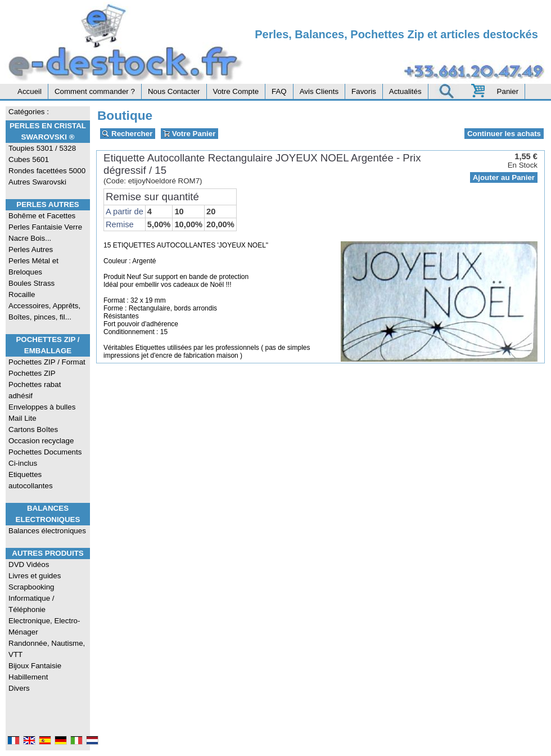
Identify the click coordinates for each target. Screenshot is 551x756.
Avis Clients (319, 91)
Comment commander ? (95, 91)
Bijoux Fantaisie (35, 666)
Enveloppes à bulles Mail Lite (42, 413)
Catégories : (29, 112)
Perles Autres (48, 204)
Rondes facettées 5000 (47, 171)
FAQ (279, 91)
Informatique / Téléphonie (31, 604)
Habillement (28, 677)
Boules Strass (31, 283)
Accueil (30, 91)
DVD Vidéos (29, 564)
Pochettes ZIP (32, 373)
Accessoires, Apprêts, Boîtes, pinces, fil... (44, 311)
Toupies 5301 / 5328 (42, 148)
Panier (508, 91)
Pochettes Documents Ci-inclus (45, 458)
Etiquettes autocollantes (31, 480)
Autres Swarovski (37, 182)
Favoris (364, 91)
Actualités (405, 91)
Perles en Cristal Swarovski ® (48, 131)
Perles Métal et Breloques (33, 266)
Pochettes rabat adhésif (35, 390)
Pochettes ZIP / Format (47, 362)
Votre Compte (236, 91)
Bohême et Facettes (42, 216)
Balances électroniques (47, 531)
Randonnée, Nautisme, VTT (47, 649)
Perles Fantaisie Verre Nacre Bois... (45, 233)
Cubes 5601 (29, 159)
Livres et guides (35, 576)
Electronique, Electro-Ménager (44, 626)
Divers (19, 688)
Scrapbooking (31, 587)
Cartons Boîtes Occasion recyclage (41, 435)
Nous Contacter (174, 91)
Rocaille (22, 294)
